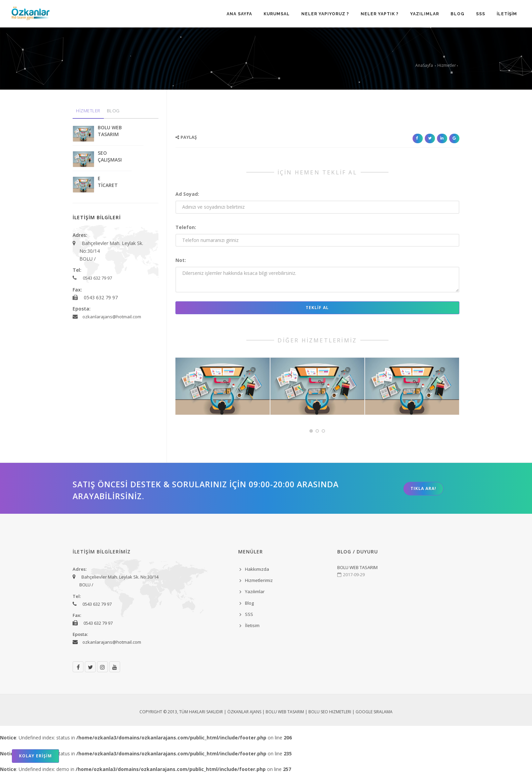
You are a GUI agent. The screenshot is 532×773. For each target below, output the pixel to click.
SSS (481, 14)
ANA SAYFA (239, 14)
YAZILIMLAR (425, 14)
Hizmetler (447, 65)
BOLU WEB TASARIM (110, 131)
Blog (249, 603)
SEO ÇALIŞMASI (110, 156)
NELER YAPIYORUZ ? (325, 14)
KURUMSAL (277, 14)
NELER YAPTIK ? (380, 14)
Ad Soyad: (187, 194)
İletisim (252, 625)
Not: (181, 260)
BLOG (458, 14)
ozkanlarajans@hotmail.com (112, 317)
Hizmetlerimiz (259, 580)
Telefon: (186, 227)
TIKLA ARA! (423, 488)
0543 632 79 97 (97, 278)
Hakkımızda (257, 569)
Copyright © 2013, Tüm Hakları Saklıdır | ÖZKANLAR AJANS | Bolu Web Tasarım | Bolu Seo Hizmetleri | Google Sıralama (266, 712)
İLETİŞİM (507, 14)
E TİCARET (108, 182)
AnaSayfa (424, 65)
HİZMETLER (88, 111)
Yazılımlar (255, 591)
